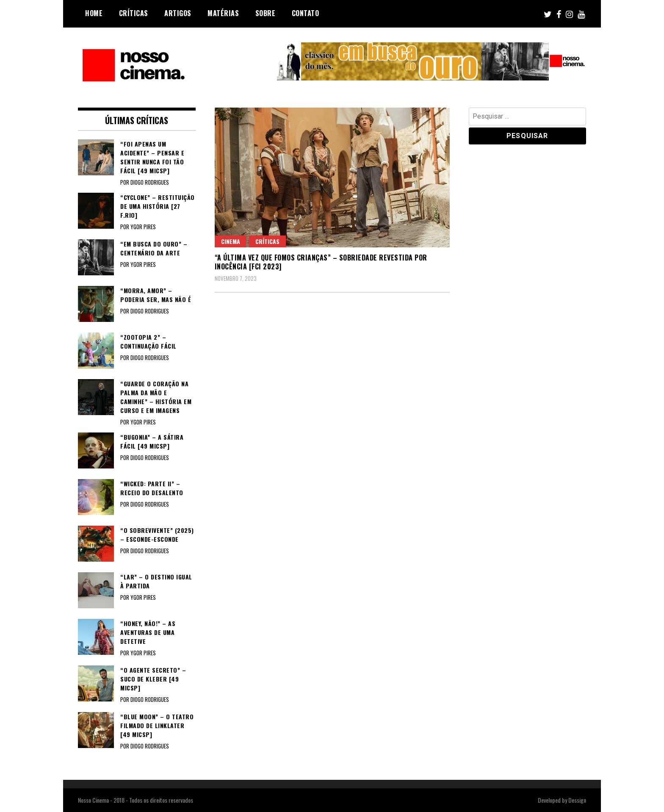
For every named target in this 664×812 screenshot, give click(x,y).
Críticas (134, 13)
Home (94, 13)
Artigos (178, 13)
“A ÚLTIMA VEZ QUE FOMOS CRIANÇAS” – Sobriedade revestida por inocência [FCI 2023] (321, 262)
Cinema (231, 241)
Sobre (266, 13)
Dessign (577, 800)
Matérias (223, 13)
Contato (306, 13)
